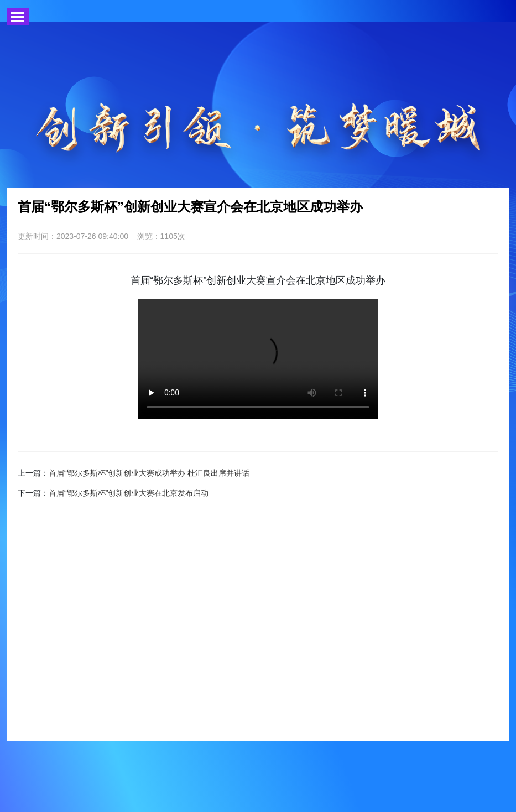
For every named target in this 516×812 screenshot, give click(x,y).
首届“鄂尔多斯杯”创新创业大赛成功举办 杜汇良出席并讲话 (149, 473)
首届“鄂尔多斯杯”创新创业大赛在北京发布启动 (129, 493)
